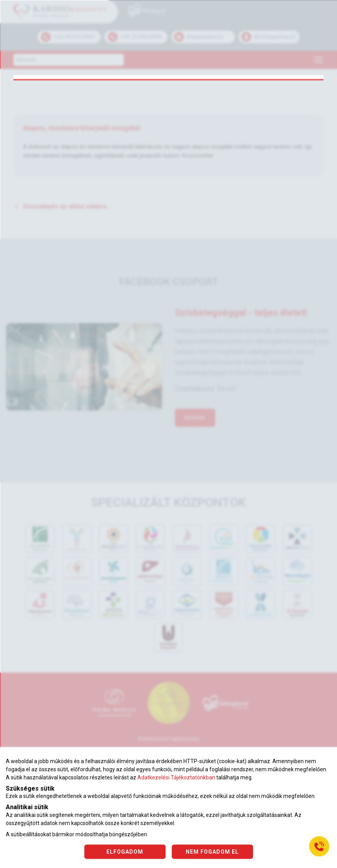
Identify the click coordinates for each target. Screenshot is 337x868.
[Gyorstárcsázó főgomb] (319, 846)
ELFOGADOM (125, 851)
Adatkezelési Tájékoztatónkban (176, 777)
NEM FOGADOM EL (212, 851)
